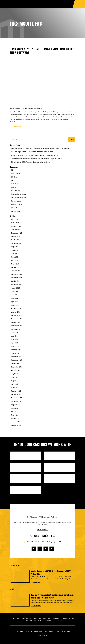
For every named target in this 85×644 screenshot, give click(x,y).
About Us (37, 618)
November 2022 (17, 360)
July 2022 (14, 374)
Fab (31, 618)
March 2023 (15, 347)
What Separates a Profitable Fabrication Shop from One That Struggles (35, 155)
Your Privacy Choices (36, 631)
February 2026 (16, 226)
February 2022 (16, 391)
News (60, 621)
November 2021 (17, 398)
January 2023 (16, 353)
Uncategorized (16, 211)
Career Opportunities (51, 618)
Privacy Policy (19, 631)
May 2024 (15, 298)
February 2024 (16, 309)
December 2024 (17, 274)
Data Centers (16, 174)
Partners (29, 621)
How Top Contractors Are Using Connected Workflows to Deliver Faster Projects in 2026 (41, 149)
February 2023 (16, 350)
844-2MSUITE (42, 536)
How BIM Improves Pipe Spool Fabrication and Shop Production (33, 152)
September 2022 (17, 367)
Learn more (36, 582)
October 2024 (16, 281)
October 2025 (16, 240)
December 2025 (17, 233)
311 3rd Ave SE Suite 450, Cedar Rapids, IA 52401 (42, 542)
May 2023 (15, 340)
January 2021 (16, 422)
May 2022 (15, 381)
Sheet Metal (15, 208)
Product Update (16, 205)
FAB (13, 181)
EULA (57, 631)
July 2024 (14, 292)
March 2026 (15, 223)
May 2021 (15, 408)
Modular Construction (18, 194)
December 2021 (17, 395)
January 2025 (16, 271)
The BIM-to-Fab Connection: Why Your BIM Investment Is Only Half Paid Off (37, 159)
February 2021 (16, 419)
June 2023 (15, 336)
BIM (13, 170)
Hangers (24, 618)
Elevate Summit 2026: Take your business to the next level (31, 162)
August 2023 (15, 329)
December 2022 (17, 357)
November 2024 (17, 278)
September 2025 (17, 244)
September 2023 (17, 326)
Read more (18, 127)
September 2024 (17, 285)
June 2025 (15, 254)
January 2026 (16, 230)
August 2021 (15, 405)
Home (13, 618)
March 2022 (15, 388)
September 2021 (17, 401)
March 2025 (15, 264)
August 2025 (15, 247)
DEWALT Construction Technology (48, 517)
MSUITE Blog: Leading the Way (45, 621)
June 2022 (15, 377)
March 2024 (15, 305)
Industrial (14, 187)
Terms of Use (49, 631)
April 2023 (15, 343)
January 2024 (16, 312)
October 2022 (16, 364)
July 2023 (14, 333)
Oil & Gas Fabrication (18, 198)
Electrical (14, 177)
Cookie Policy (66, 631)
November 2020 (17, 425)
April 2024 (15, 302)
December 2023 (17, 316)
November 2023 (17, 319)
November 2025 (17, 237)
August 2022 (15, 371)
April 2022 (15, 384)
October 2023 (16, 322)
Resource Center (68, 618)
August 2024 (15, 288)
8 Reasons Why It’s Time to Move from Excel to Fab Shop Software (42, 51)
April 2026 (15, 219)
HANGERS (15, 184)
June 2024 (15, 295)
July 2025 (14, 250)
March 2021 (15, 415)
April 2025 (15, 261)
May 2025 (15, 257)
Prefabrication (16, 201)
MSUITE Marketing (35, 109)
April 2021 (15, 412)
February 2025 (16, 268)
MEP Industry (16, 191)
